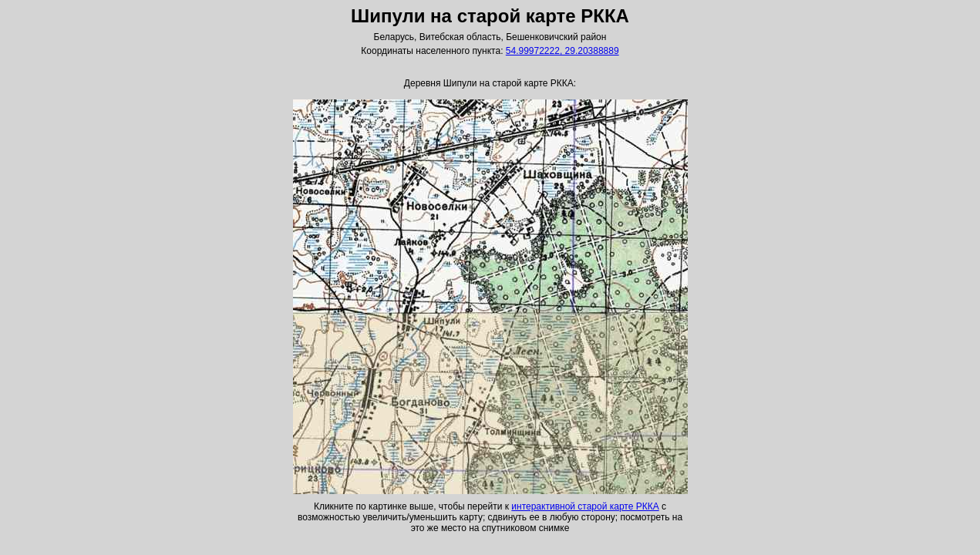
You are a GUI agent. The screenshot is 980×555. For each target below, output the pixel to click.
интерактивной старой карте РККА (585, 506)
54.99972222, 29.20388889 (562, 51)
